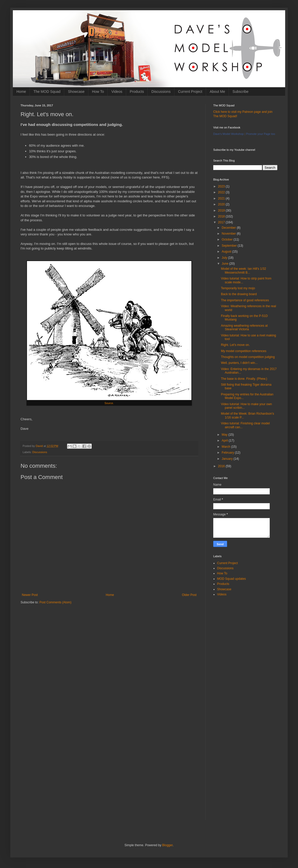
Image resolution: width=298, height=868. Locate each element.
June (225, 264)
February (228, 453)
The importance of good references (245, 300)
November (229, 234)
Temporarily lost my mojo (238, 288)
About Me (217, 92)
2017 (222, 222)
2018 (222, 216)
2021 (222, 198)
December (229, 228)
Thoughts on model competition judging (248, 357)
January (228, 459)
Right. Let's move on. (235, 345)
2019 (222, 211)
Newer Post (30, 595)
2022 (222, 192)
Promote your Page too (261, 134)
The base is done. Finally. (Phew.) (244, 379)
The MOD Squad (47, 92)
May (225, 435)
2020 (222, 204)
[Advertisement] (109, 648)
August (227, 252)
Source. (109, 403)
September (230, 246)
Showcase (76, 92)
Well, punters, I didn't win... (239, 363)
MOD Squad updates (231, 579)
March (226, 447)
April (225, 441)
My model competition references (244, 351)
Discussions (161, 92)
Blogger (167, 845)
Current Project (190, 92)
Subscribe (240, 92)
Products (137, 92)
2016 (222, 466)
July (225, 258)
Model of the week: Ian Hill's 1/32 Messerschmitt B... (244, 271)
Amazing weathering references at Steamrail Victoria (244, 327)
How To (98, 92)
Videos (117, 92)
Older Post (189, 595)
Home (21, 92)
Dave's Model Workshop (229, 134)
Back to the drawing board (239, 294)
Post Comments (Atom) (55, 602)
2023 (222, 186)
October (228, 240)
